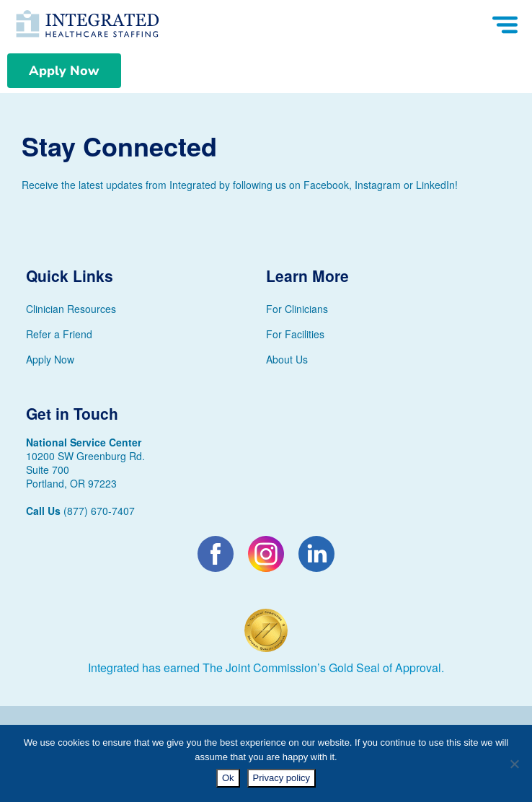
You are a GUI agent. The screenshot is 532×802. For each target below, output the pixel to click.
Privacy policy (281, 778)
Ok (228, 778)
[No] (514, 764)
